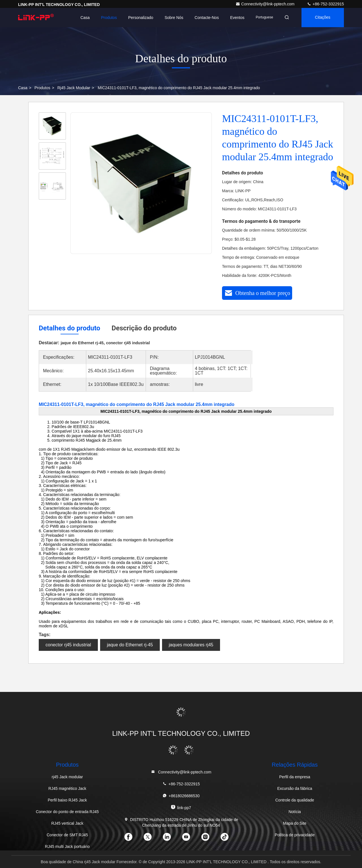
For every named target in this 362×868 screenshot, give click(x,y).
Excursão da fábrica (295, 788)
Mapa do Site (295, 823)
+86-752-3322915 (325, 4)
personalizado (141, 18)
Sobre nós (174, 18)
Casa (85, 18)
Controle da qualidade (295, 800)
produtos (42, 88)
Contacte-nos (207, 18)
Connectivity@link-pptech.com (266, 4)
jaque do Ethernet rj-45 (130, 645)
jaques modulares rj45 (191, 645)
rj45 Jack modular (74, 88)
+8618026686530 (181, 796)
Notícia (295, 812)
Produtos (109, 18)
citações (323, 18)
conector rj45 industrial (68, 645)
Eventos (237, 18)
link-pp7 (181, 807)
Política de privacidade (295, 835)
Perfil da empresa (295, 777)
